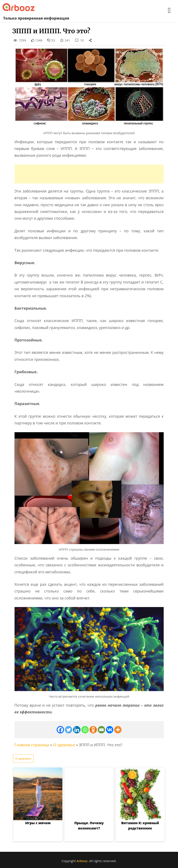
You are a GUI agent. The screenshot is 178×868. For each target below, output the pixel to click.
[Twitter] (69, 730)
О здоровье (64, 745)
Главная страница (32, 745)
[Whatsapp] (85, 730)
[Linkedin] (77, 730)
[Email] (101, 730)
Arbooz (82, 861)
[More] (118, 730)
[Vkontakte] (110, 730)
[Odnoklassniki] (93, 730)
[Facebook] (60, 730)
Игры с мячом (38, 823)
